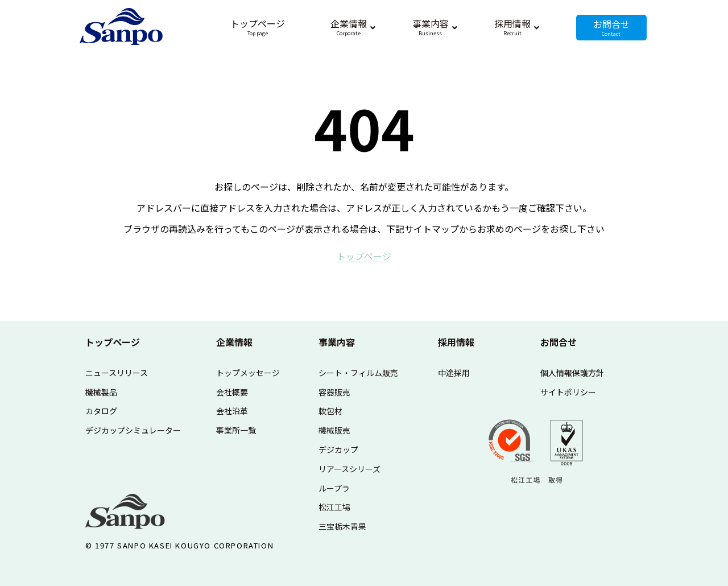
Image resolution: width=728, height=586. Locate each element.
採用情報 (456, 342)
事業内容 (337, 342)
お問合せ (559, 342)
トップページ (113, 342)
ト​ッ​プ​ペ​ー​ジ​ (364, 256)
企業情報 (234, 342)
